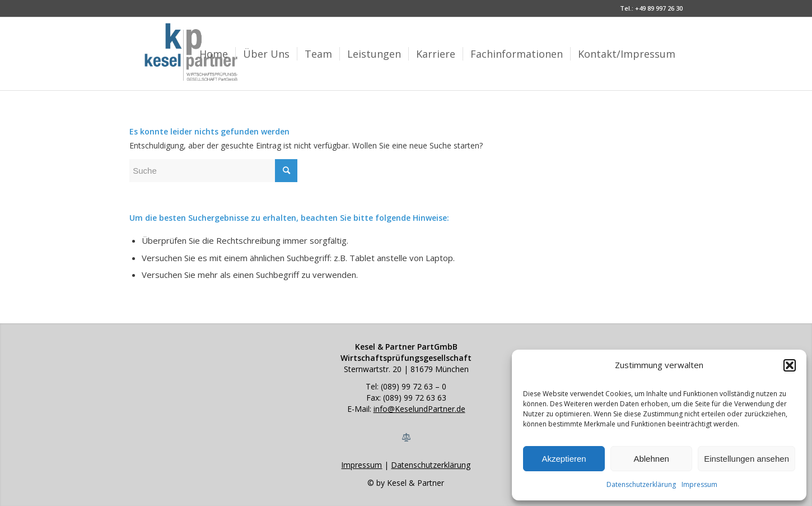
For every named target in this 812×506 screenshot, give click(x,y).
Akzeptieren (564, 459)
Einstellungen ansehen (746, 459)
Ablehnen (651, 459)
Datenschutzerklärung (641, 484)
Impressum (699, 484)
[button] (790, 365)
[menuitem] (214, 54)
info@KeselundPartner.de (419, 409)
